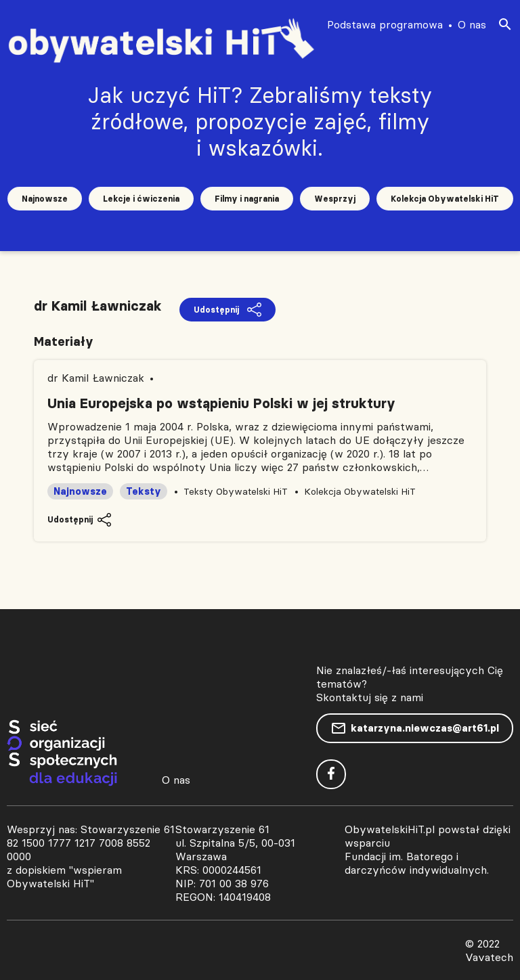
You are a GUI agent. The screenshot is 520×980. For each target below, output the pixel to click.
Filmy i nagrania (247, 199)
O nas (472, 24)
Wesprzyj (335, 199)
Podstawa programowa (385, 24)
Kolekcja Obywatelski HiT (445, 199)
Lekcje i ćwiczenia (141, 199)
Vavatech (489, 957)
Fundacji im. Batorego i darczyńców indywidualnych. (417, 863)
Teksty (144, 491)
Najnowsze (45, 199)
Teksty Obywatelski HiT (236, 491)
